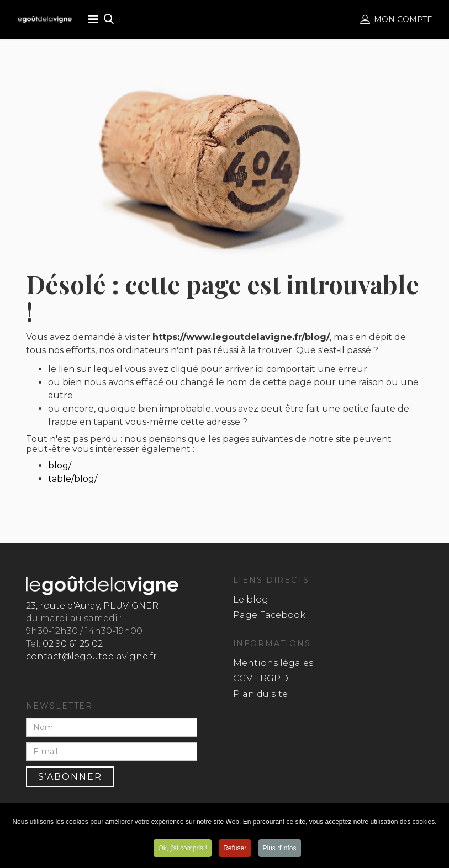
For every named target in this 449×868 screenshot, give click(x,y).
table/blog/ (73, 479)
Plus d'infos (280, 848)
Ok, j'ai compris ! (182, 848)
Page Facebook (269, 615)
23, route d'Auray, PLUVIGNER (92, 606)
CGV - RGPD (261, 678)
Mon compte (396, 19)
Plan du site (260, 694)
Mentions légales (273, 663)
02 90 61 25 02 (73, 644)
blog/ (60, 465)
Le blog (251, 600)
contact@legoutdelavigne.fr (91, 656)
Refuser (235, 848)
